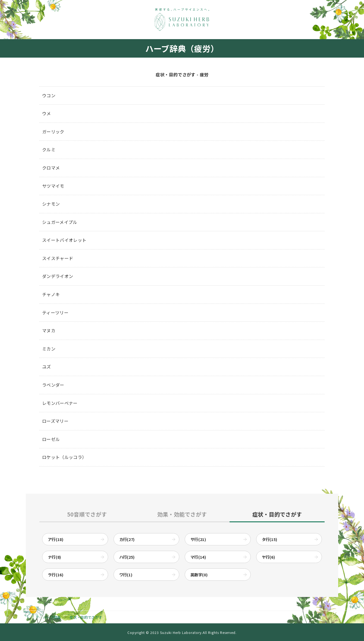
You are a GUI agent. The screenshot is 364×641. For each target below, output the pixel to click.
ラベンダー (53, 385)
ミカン (49, 349)
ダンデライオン (58, 276)
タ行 (270, 539)
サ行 (198, 539)
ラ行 (56, 575)
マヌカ (49, 330)
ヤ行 (269, 557)
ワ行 (126, 575)
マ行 (198, 557)
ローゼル (51, 439)
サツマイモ (53, 186)
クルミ (49, 149)
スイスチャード (58, 258)
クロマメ (51, 168)
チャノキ (51, 294)
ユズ (47, 367)
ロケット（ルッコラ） (64, 457)
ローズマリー (55, 421)
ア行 (56, 539)
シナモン (51, 204)
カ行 (127, 539)
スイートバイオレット (64, 240)
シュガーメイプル (60, 222)
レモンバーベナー (60, 403)
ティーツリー (55, 312)
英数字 (199, 575)
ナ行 (54, 557)
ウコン (49, 95)
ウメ (47, 113)
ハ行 (127, 557)
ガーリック (53, 132)
